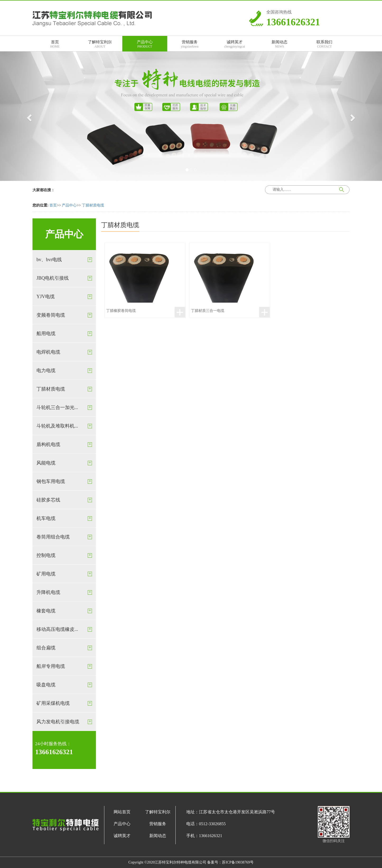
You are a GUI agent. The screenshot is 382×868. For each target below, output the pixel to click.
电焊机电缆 (48, 352)
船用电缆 (46, 334)
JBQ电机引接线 (53, 278)
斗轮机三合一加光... (57, 407)
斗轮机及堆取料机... (57, 426)
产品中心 (69, 205)
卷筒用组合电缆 (53, 537)
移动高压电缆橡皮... (57, 629)
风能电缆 (46, 463)
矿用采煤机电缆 (53, 703)
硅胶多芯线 (48, 500)
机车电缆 (46, 518)
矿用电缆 (46, 574)
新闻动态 (158, 836)
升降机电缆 (48, 592)
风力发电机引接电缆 (58, 722)
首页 (53, 205)
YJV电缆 (46, 297)
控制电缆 (46, 555)
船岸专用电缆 (51, 666)
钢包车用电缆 (51, 481)
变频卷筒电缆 (51, 315)
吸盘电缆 (46, 685)
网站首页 (122, 812)
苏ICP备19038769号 (238, 862)
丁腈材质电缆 (93, 205)
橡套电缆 (46, 611)
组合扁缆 (46, 648)
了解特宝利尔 (158, 812)
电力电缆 (46, 370)
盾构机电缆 (48, 444)
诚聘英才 (122, 836)
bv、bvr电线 (49, 260)
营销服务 (158, 824)
